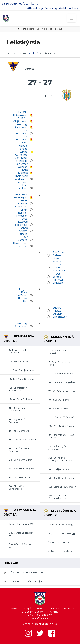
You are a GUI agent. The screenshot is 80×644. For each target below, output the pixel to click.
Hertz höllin (33, 53)
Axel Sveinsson (22, 132)
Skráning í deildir (56, 8)
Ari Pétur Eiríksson (58, 281)
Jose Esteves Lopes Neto (21, 222)
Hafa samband (29, 4)
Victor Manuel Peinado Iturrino (23, 147)
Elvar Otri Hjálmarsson (20, 114)
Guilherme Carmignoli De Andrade (21, 158)
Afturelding (35, 8)
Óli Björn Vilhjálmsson (20, 120)
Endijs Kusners (23, 171)
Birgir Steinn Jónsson (20, 245)
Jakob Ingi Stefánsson (21, 126)
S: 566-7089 (9, 4)
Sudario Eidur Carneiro (23, 237)
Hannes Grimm (23, 229)
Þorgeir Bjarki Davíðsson (21, 292)
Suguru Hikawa (57, 309)
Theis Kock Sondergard (21, 178)
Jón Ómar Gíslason (22, 165)
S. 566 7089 (40, 618)
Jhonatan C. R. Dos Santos (60, 274)
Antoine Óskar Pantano (22, 185)
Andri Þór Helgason (22, 214)
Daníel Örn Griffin (21, 208)
